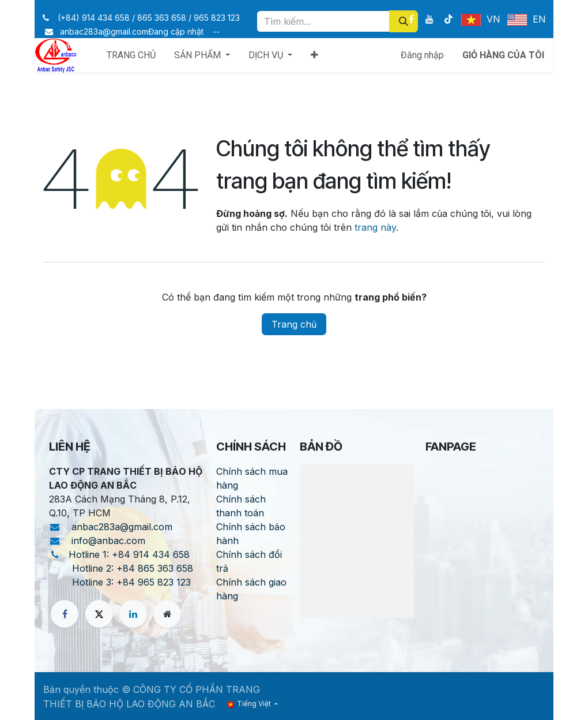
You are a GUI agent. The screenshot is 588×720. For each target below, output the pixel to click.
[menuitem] (131, 55)
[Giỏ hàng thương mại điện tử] (503, 55)
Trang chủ (294, 324)
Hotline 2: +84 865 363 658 (133, 568)
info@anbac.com (111, 541)
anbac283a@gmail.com (125, 527)
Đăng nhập (422, 55)
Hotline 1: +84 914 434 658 (129, 554)
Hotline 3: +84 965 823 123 (131, 582)
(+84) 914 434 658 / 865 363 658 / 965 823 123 (149, 18)
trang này (375, 227)
